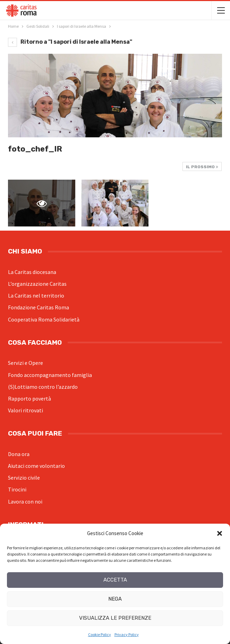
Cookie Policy (100, 634)
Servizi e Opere (25, 363)
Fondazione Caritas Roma (39, 307)
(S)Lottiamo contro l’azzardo (43, 387)
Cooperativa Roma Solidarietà (44, 319)
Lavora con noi (25, 501)
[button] (220, 533)
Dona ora (19, 454)
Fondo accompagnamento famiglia (50, 375)
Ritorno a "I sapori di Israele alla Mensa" (70, 42)
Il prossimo (202, 167)
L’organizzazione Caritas (37, 284)
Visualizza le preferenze (115, 618)
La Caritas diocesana (32, 272)
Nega (115, 599)
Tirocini (17, 489)
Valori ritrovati (25, 410)
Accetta (115, 580)
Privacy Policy (127, 634)
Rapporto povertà (29, 398)
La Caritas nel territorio (36, 295)
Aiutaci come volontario (36, 466)
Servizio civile (24, 478)
